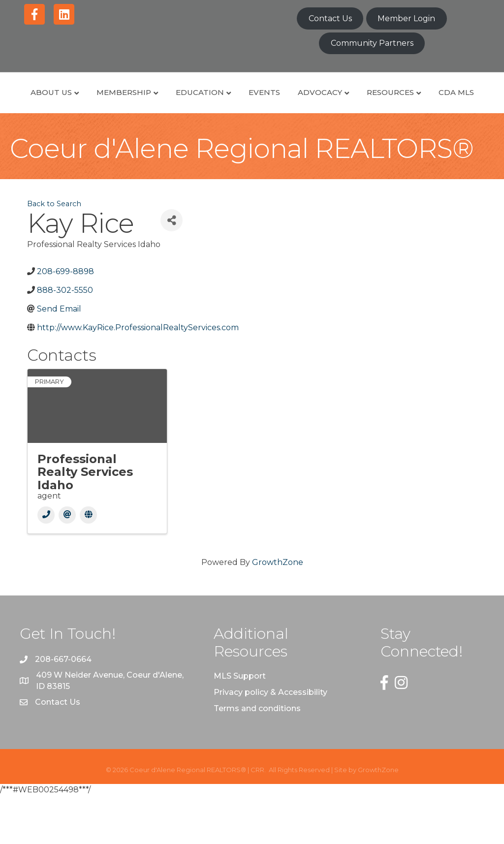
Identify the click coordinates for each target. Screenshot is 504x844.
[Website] (88, 563)
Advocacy (427, 103)
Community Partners (372, 43)
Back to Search (54, 252)
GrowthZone (278, 610)
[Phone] (46, 563)
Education (218, 103)
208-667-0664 (63, 707)
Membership (142, 103)
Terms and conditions (257, 757)
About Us (69, 103)
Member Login (406, 18)
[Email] (67, 563)
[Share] (172, 268)
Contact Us (330, 18)
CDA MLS (288, 141)
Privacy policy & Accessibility (270, 740)
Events (282, 103)
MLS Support (240, 724)
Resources (222, 141)
